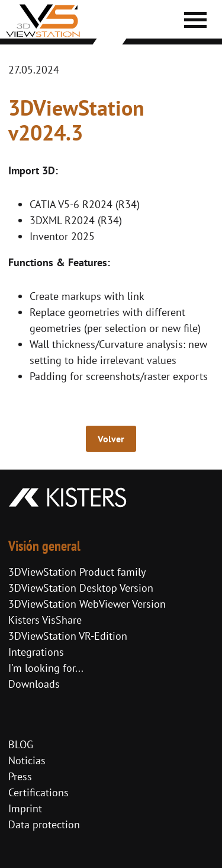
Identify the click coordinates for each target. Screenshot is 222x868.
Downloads (34, 684)
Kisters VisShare (45, 620)
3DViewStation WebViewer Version (87, 604)
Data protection (44, 824)
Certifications (38, 792)
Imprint (25, 808)
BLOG (21, 744)
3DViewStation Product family (77, 572)
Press (20, 776)
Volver (111, 439)
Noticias (27, 760)
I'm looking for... (46, 668)
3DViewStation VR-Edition (68, 636)
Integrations (36, 652)
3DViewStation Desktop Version (81, 588)
